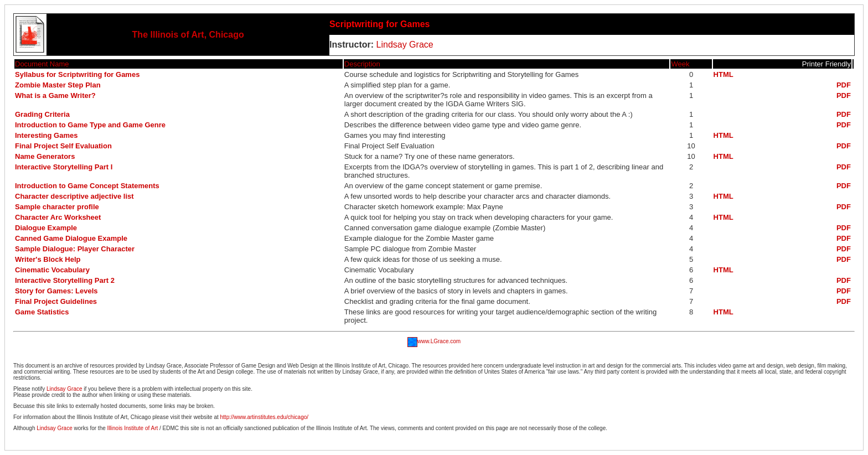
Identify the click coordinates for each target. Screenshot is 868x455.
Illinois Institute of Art (133, 428)
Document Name (42, 64)
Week (680, 64)
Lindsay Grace (404, 45)
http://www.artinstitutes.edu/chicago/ (265, 417)
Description (362, 64)
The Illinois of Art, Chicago (188, 35)
